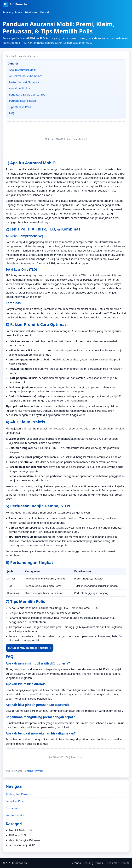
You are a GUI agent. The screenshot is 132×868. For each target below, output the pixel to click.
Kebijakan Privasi (16, 801)
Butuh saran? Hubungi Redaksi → (30, 648)
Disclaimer (32, 12)
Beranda (76, 863)
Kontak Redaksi (15, 815)
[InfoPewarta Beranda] (15, 4)
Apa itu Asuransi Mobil (23, 70)
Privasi (19, 12)
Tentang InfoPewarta (18, 794)
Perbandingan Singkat (23, 101)
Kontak (45, 12)
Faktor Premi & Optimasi (24, 82)
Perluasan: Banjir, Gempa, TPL (27, 95)
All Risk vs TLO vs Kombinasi (26, 76)
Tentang (8, 12)
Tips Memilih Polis (20, 107)
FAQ (11, 113)
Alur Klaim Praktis (20, 88)
